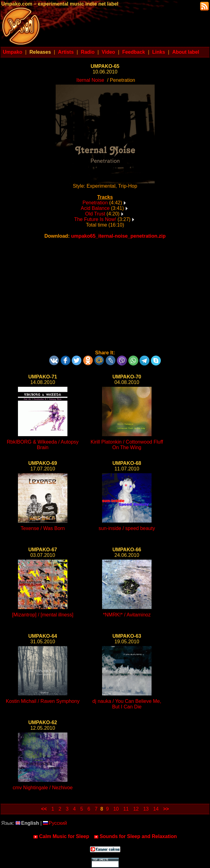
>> (166, 809)
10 (116, 809)
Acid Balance (95, 208)
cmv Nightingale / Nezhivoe (43, 788)
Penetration (95, 203)
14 (156, 809)
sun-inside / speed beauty (127, 528)
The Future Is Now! (95, 219)
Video (108, 52)
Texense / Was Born (43, 528)
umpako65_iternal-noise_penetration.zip (118, 236)
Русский (55, 823)
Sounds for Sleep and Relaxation (135, 837)
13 (146, 809)
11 (126, 809)
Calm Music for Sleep (61, 837)
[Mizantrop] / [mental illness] (43, 615)
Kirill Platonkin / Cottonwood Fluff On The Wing (127, 445)
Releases (40, 52)
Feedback (134, 52)
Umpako (13, 52)
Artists (66, 52)
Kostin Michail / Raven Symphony (43, 701)
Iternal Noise (90, 80)
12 (136, 809)
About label (186, 52)
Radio (88, 52)
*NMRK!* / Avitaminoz (127, 615)
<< (44, 809)
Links (159, 52)
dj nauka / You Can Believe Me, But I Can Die (127, 704)
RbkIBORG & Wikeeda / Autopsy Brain (43, 445)
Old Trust (95, 214)
